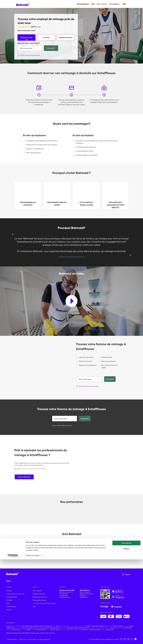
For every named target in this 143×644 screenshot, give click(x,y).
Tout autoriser (126, 628)
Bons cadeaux (102, 4)
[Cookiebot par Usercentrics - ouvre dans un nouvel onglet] (13, 640)
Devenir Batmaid (83, 4)
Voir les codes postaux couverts (62, 425)
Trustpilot (18, 544)
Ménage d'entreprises (66, 39)
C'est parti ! (51, 48)
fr (125, 4)
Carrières (9, 600)
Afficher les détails (33, 640)
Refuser (126, 633)
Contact (9, 610)
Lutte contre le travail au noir (15, 594)
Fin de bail (46, 39)
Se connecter (114, 4)
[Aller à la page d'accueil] (13, 574)
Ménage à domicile (26, 39)
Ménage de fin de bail (40, 597)
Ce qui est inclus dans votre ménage (44, 603)
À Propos (9, 591)
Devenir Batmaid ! (24, 477)
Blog (8, 603)
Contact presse (11, 606)
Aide (93, 4)
